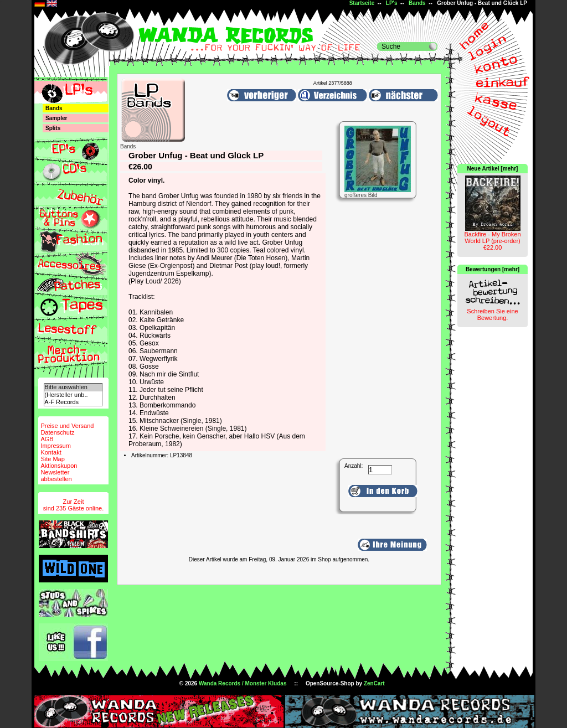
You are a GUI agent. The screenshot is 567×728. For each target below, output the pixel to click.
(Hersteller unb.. (73, 395)
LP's (392, 3)
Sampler (56, 118)
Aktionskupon (59, 466)
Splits (53, 128)
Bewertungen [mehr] (493, 269)
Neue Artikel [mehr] (493, 169)
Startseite (362, 3)
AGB (47, 439)
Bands (417, 3)
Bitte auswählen (73, 387)
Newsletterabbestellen (56, 476)
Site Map (52, 459)
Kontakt (51, 452)
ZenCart (374, 683)
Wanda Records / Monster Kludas (243, 683)
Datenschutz (57, 432)
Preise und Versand (67, 426)
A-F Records (73, 402)
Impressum (55, 446)
